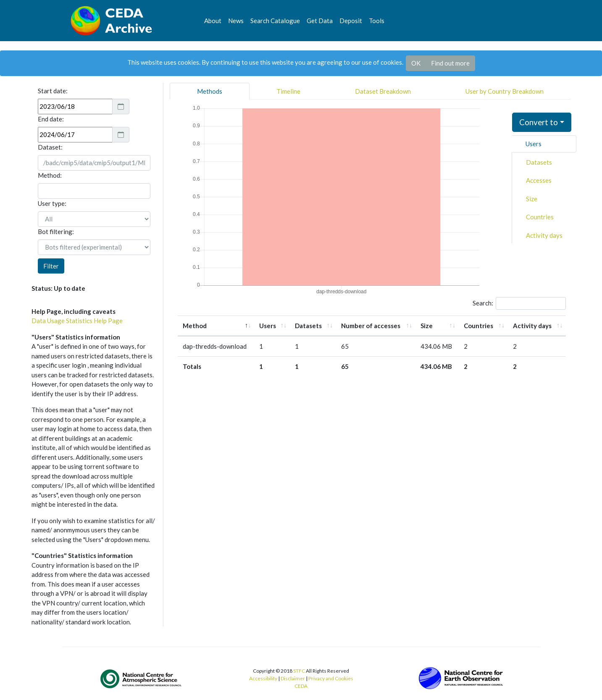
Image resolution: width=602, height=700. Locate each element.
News (236, 21)
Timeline (288, 91)
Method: (50, 175)
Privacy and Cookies (331, 678)
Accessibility (263, 678)
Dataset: (50, 147)
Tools (377, 21)
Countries (540, 217)
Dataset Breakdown (383, 91)
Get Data (320, 21)
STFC (299, 671)
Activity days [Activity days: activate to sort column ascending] (532, 326)
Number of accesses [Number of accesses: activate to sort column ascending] (371, 326)
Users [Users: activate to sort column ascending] (268, 326)
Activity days (544, 235)
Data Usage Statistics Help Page (77, 321)
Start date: (53, 91)
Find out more (450, 63)
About (213, 21)
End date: (51, 119)
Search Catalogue (275, 21)
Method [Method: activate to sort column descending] (195, 326)
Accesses (539, 180)
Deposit (351, 21)
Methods (210, 91)
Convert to (539, 122)
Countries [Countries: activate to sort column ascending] (478, 326)
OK (416, 63)
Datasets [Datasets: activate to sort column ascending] (308, 326)
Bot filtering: (56, 232)
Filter (51, 266)
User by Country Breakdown (505, 91)
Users (534, 144)
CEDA (301, 686)
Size (532, 199)
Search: (519, 303)
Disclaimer (293, 678)
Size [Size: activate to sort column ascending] (427, 326)
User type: (52, 203)
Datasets (539, 162)
